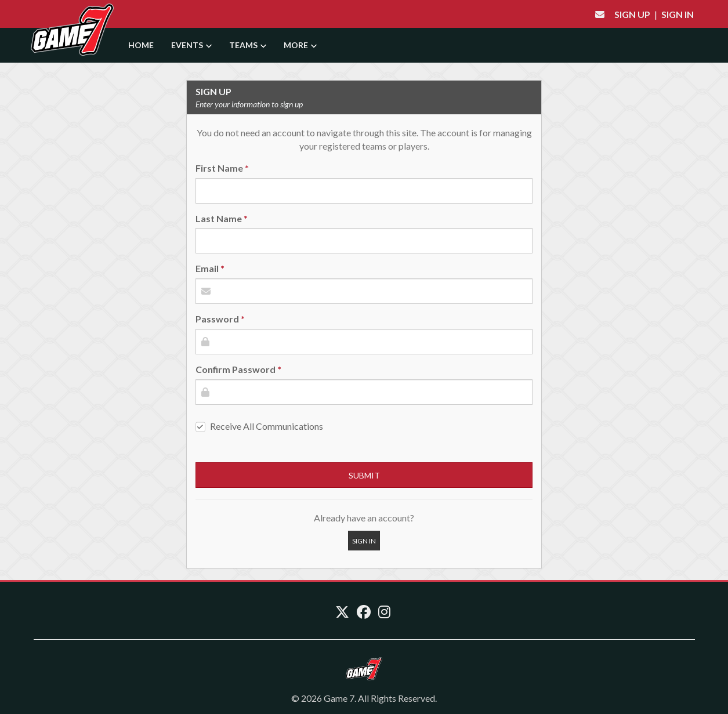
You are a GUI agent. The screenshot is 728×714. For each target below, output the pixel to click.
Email (207, 268)
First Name (219, 168)
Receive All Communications (267, 426)
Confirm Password (236, 369)
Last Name (219, 218)
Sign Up (632, 14)
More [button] (300, 45)
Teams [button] (248, 45)
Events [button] (191, 45)
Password (217, 319)
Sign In (678, 14)
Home (141, 45)
